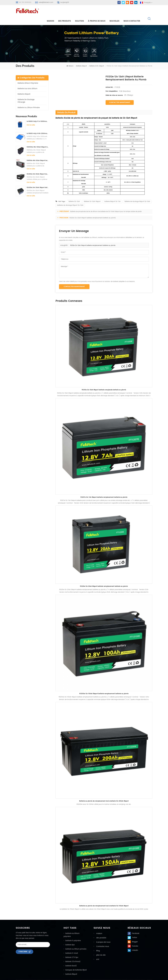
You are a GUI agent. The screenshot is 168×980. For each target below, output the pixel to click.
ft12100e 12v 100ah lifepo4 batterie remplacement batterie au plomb (104, 686)
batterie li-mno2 (72, 946)
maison (53, 12)
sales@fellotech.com (46, 2)
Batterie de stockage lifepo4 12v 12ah (137, 194)
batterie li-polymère (73, 933)
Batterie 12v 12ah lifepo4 (92, 194)
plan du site (100, 947)
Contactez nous (101, 939)
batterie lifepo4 (81, 59)
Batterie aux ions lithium (27, 81)
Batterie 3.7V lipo (72, 950)
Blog (97, 943)
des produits (100, 930)
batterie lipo (70, 937)
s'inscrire (23, 944)
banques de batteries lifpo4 (76, 963)
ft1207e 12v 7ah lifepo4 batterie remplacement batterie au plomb (104, 490)
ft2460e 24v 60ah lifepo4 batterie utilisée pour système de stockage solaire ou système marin (38, 167)
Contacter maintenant (120, 95)
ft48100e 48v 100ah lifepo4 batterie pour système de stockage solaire (38, 140)
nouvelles (117, 12)
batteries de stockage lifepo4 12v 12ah (70, 198)
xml (97, 951)
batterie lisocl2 (71, 958)
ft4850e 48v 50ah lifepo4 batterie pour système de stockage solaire (38, 153)
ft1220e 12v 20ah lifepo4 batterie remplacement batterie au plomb (93, 210)
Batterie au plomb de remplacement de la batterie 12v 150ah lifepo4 (104, 898)
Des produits (67, 12)
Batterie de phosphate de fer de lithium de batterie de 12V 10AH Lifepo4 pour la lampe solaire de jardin (106, 204)
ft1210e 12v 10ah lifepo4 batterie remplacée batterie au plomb (104, 382)
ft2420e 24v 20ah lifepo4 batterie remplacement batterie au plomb (38, 180)
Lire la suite (31, 118)
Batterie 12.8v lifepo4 (97, 59)
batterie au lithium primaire (29, 100)
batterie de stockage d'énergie (26, 93)
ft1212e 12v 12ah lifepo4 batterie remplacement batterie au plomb (93, 238)
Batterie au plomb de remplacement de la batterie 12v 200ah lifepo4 (104, 794)
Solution (81, 12)
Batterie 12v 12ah (74, 194)
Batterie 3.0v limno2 (73, 954)
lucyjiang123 (65, 2)
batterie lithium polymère (28, 76)
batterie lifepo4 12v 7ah (113, 194)
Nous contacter (134, 12)
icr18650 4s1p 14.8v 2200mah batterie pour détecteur (38, 126)
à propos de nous (99, 12)
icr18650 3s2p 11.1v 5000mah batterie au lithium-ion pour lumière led (38, 114)
